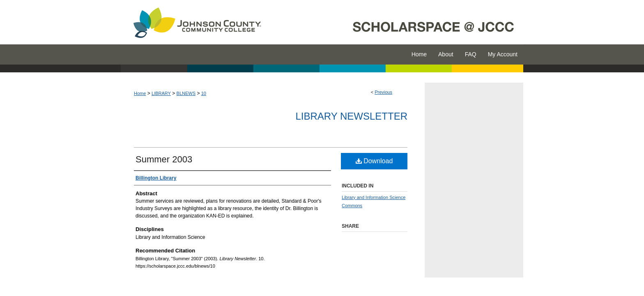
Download (374, 161)
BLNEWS (186, 93)
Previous (383, 92)
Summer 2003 (164, 159)
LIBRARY (161, 93)
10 (204, 93)
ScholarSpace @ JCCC (397, 22)
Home (140, 93)
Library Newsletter (351, 116)
